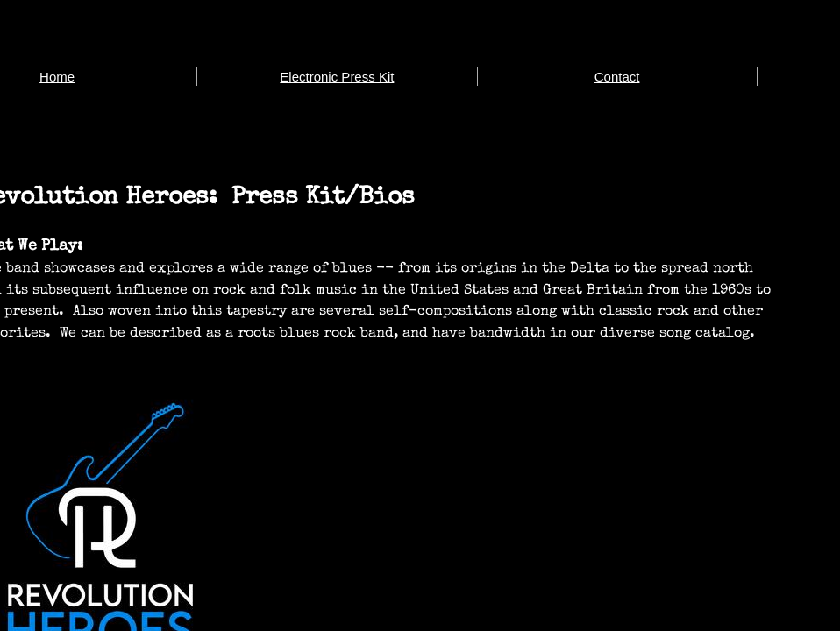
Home (57, 77)
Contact (617, 77)
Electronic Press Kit (337, 77)
